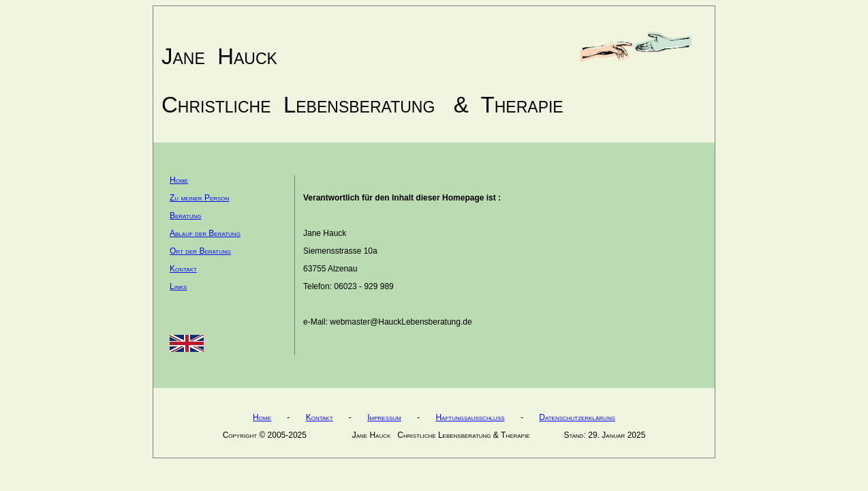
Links (178, 286)
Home (179, 180)
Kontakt (183, 269)
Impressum (384, 417)
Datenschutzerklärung (577, 417)
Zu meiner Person (199, 198)
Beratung (186, 215)
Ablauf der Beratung (205, 233)
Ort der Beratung (200, 251)
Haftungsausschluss (470, 417)
